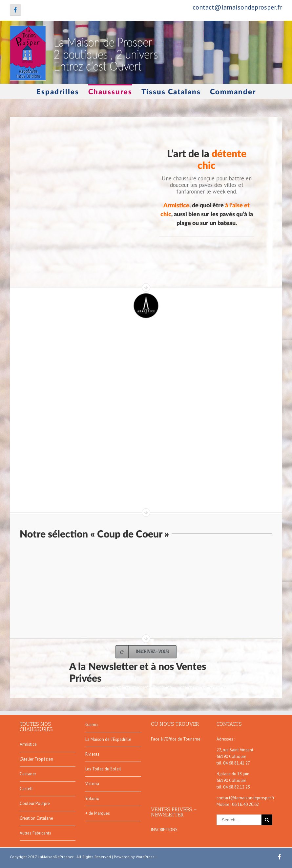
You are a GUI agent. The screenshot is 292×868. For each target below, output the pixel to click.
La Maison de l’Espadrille (108, 739)
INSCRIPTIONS (164, 830)
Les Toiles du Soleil (103, 769)
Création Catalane (36, 818)
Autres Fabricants (35, 833)
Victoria (92, 784)
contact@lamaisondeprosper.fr (237, 7)
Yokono (92, 799)
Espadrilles (58, 92)
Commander (233, 92)
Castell (26, 789)
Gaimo (92, 725)
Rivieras (92, 754)
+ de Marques (98, 813)
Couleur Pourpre (35, 803)
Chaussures (110, 92)
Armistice (28, 744)
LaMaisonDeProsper (56, 857)
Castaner (28, 774)
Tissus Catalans (171, 92)
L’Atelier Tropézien (36, 759)
